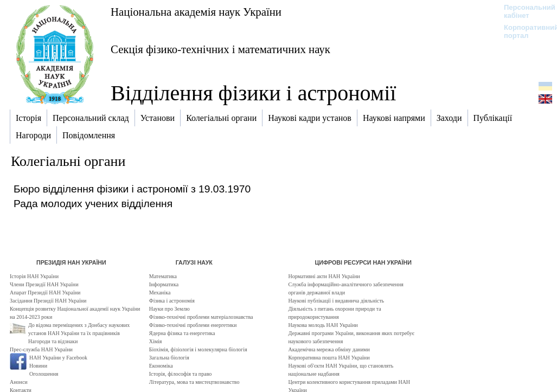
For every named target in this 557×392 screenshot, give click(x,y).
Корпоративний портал (524, 31)
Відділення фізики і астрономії (253, 93)
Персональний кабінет (524, 11)
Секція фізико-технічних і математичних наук (220, 49)
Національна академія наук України (196, 12)
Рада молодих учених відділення (93, 204)
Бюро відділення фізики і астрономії (101, 189)
